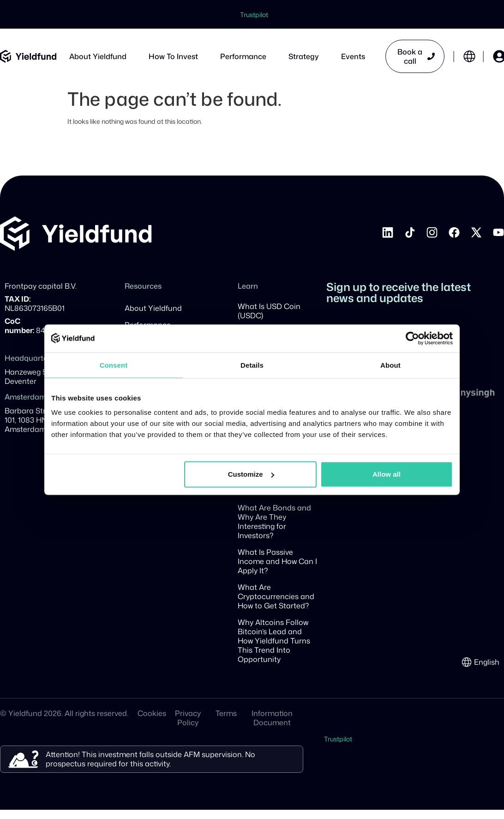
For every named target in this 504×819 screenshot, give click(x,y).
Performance (243, 56)
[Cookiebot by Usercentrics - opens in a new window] (412, 338)
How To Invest (173, 56)
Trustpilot (254, 15)
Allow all (387, 474)
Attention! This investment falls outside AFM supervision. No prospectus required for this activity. (150, 759)
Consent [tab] (114, 365)
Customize (251, 474)
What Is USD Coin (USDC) (269, 311)
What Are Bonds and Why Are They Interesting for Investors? (274, 522)
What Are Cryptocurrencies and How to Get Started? (276, 596)
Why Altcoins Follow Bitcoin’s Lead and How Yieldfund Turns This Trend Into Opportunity (274, 641)
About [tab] (390, 365)
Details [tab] (252, 365)
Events (353, 56)
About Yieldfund (98, 56)
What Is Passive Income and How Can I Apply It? (277, 561)
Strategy (304, 56)
